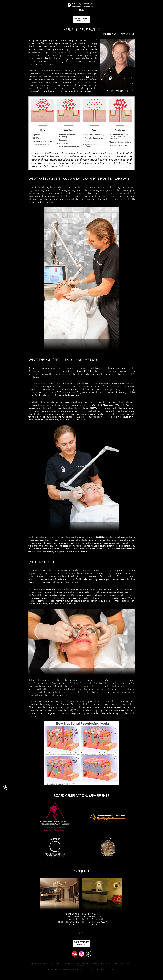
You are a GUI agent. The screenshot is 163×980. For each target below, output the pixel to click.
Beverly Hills (110, 34)
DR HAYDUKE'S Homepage (81, 20)
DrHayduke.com (82, 932)
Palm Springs (127, 34)
